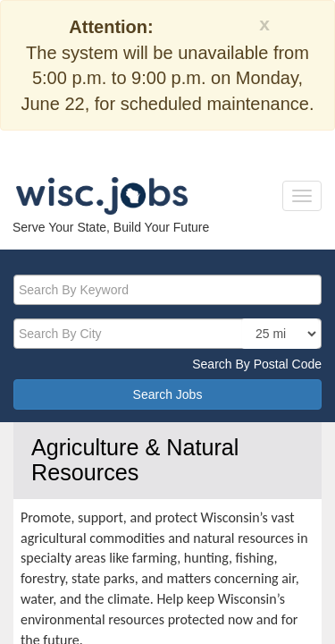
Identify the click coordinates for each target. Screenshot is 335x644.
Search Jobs (168, 394)
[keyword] (167, 290)
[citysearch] (167, 334)
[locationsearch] (280, 334)
